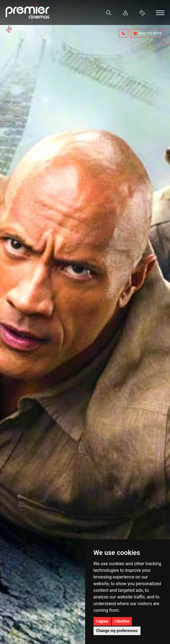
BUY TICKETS (147, 33)
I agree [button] (102, 621)
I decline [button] (122, 621)
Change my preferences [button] (117, 631)
